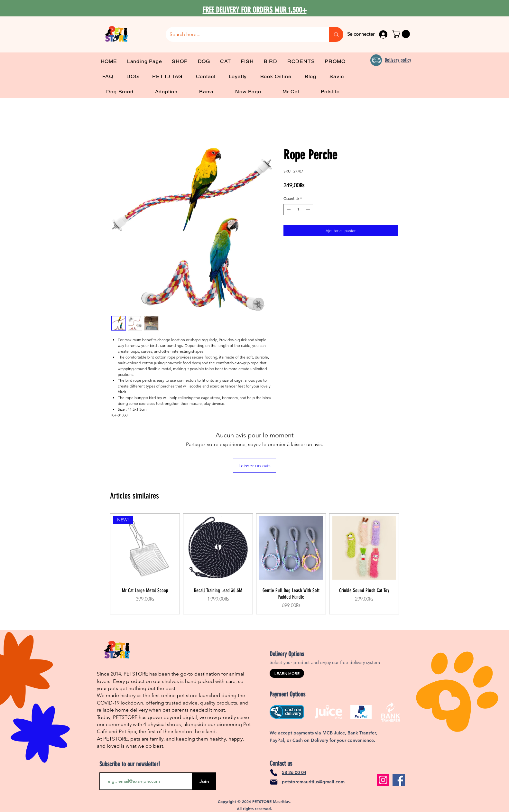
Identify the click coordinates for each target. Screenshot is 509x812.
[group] (254, 564)
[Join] (204, 781)
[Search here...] (243, 34)
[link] (402, 34)
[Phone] (274, 773)
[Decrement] (288, 210)
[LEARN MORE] (287, 673)
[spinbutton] (298, 210)
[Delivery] (376, 60)
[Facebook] (399, 780)
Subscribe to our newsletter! (130, 764)
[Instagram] (383, 780)
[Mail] (274, 782)
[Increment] (309, 210)
